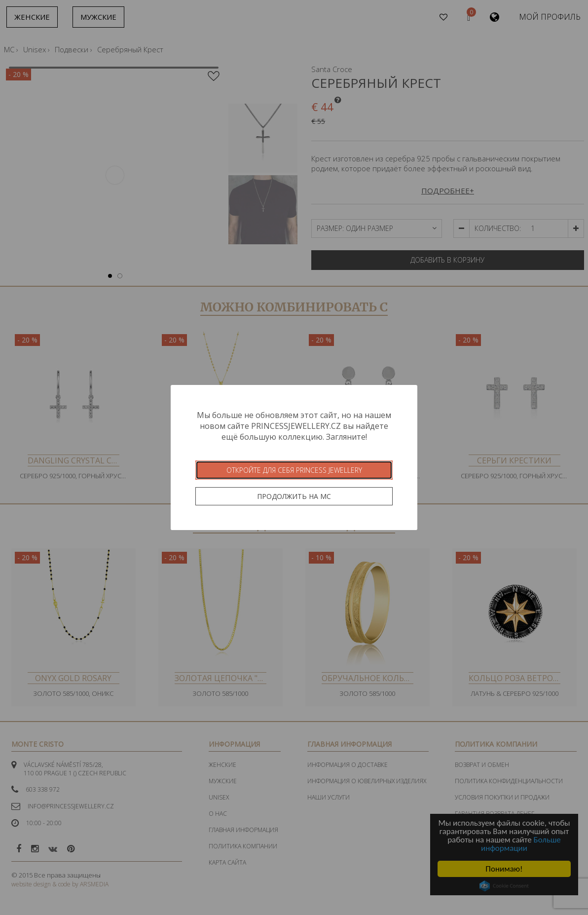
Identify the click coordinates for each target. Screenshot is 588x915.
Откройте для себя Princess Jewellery (294, 470)
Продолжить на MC (294, 496)
